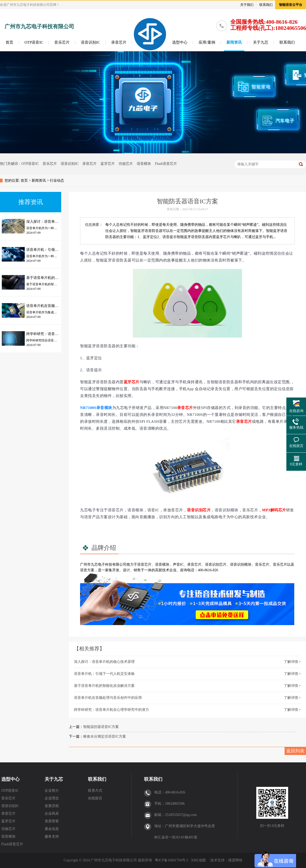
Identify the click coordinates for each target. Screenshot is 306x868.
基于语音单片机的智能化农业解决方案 (104, 686)
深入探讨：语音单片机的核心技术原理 (104, 662)
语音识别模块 (241, 565)
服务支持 (52, 836)
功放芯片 (126, 164)
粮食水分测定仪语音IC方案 (105, 736)
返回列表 (295, 751)
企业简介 (52, 791)
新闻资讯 (234, 42)
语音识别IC (90, 42)
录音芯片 (119, 42)
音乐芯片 (62, 42)
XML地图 (198, 860)
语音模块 (144, 164)
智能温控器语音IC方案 (101, 727)
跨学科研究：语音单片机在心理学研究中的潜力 (111, 710)
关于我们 (247, 5)
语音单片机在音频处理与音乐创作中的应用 (108, 698)
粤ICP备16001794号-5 (171, 860)
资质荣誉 (52, 821)
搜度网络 (235, 860)
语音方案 (87, 570)
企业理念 (52, 798)
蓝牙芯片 (108, 164)
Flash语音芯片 (166, 164)
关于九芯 (261, 42)
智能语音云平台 (291, 5)
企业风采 (52, 814)
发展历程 (52, 806)
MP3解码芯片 (274, 510)
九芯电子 (98, 565)
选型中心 (180, 42)
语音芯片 (144, 565)
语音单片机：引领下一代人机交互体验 (104, 674)
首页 (9, 42)
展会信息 (52, 829)
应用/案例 (207, 42)
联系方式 (95, 791)
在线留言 (95, 798)
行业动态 (57, 181)
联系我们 (266, 5)
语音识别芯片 (199, 510)
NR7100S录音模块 (96, 408)
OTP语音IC (34, 42)
